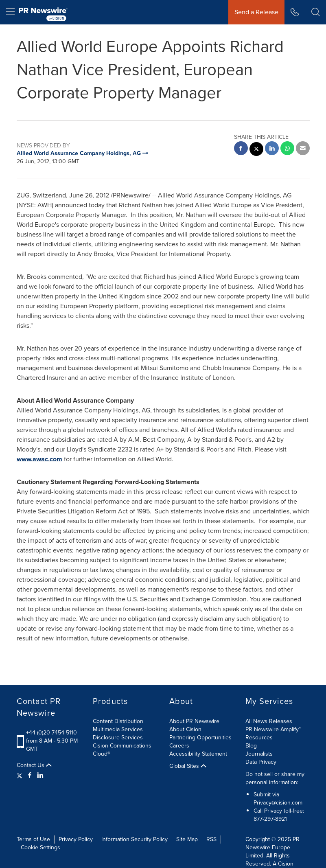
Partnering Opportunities (200, 738)
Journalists (259, 754)
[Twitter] (21, 776)
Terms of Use (33, 839)
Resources (259, 738)
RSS (211, 839)
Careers (179, 746)
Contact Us (34, 765)
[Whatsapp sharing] (287, 149)
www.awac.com (39, 459)
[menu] (10, 12)
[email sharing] (303, 149)
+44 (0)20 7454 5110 (51, 733)
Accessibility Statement (198, 754)
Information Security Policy (135, 839)
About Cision (185, 729)
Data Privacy (261, 762)
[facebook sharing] (241, 149)
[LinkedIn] (40, 776)
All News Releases (269, 721)
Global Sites (188, 766)
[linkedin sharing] (272, 149)
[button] (316, 12)
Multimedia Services (118, 729)
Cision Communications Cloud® (122, 750)
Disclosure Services (118, 738)
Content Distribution (118, 721)
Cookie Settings (40, 847)
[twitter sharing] (256, 150)
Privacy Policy (76, 839)
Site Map (187, 839)
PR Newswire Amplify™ (273, 729)
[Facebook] (30, 776)
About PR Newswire (194, 721)
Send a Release (256, 12)
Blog (251, 746)
